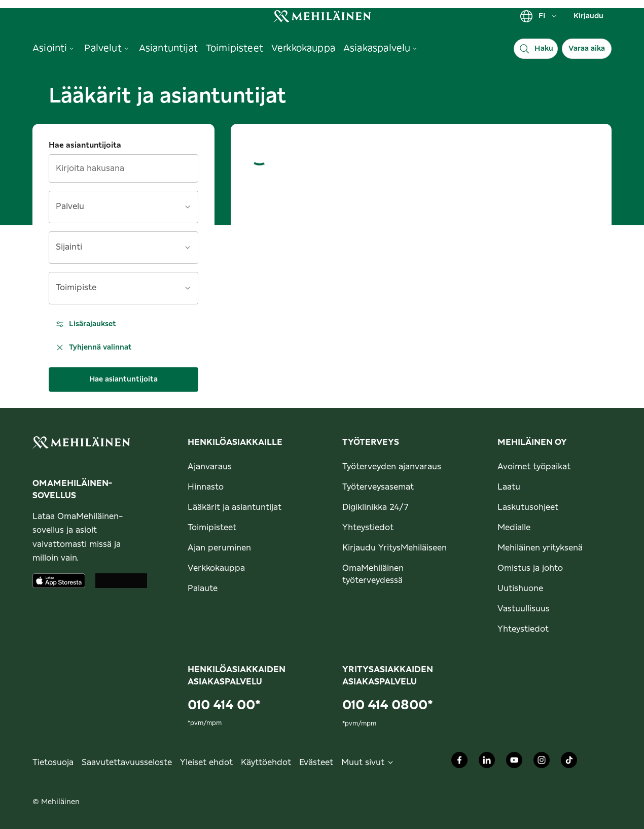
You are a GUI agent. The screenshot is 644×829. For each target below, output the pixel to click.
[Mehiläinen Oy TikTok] (569, 763)
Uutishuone (520, 589)
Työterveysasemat (378, 487)
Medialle (514, 528)
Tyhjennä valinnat (93, 348)
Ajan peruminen (219, 548)
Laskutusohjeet (528, 507)
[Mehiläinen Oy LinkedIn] (487, 763)
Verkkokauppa (216, 568)
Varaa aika (587, 49)
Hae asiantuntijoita (85, 145)
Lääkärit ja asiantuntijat (235, 507)
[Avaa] (188, 207)
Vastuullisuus (524, 609)
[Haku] (536, 49)
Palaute (203, 589)
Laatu (509, 487)
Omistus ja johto (530, 568)
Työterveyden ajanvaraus (392, 467)
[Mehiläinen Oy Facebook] (459, 763)
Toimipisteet (212, 528)
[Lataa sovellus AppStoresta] (59, 581)
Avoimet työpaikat (534, 467)
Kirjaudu (588, 16)
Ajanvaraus (210, 467)
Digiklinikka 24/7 (375, 507)
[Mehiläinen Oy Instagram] (542, 763)
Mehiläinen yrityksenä (540, 548)
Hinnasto (206, 487)
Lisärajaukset (85, 324)
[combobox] (118, 210)
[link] (322, 16)
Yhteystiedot (368, 528)
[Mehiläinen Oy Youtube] (514, 763)
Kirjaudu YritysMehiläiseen (395, 548)
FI (539, 16)
